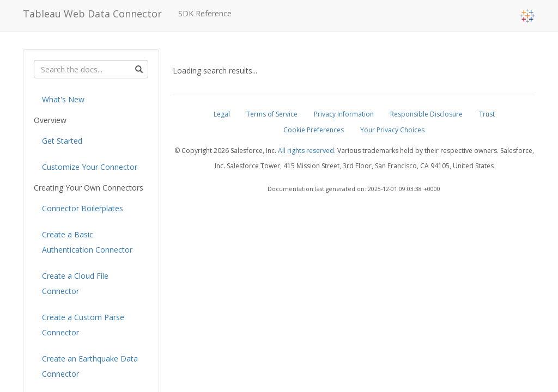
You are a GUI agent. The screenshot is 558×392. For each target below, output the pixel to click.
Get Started (62, 141)
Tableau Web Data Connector (92, 14)
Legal (222, 114)
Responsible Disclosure (426, 114)
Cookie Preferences (314, 130)
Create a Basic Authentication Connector (87, 242)
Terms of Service (272, 114)
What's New (63, 99)
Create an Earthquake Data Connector (90, 366)
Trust (487, 114)
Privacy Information (344, 114)
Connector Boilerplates (83, 208)
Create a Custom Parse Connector (83, 325)
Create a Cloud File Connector (75, 283)
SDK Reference (205, 13)
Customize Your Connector (90, 167)
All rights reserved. (307, 151)
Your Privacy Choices (392, 130)
